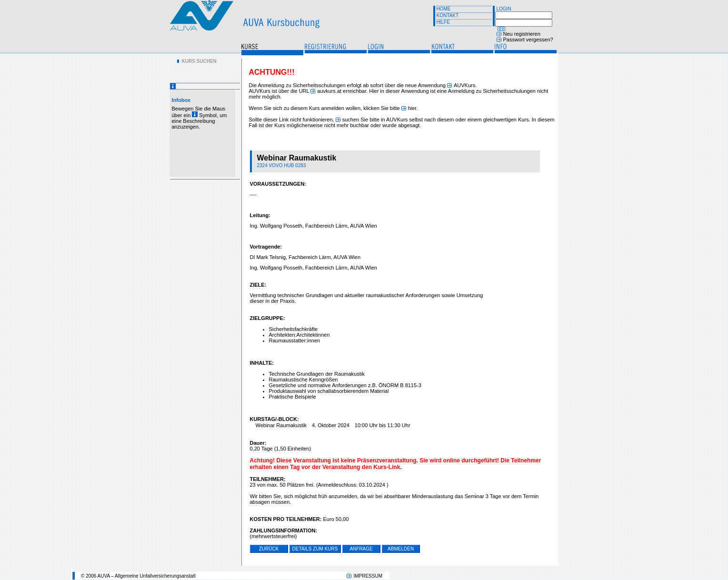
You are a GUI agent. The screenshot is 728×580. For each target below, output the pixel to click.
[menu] (197, 61)
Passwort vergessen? (528, 40)
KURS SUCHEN (199, 61)
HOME (444, 9)
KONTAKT (448, 15)
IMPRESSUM (368, 576)
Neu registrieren (522, 34)
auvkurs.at (329, 91)
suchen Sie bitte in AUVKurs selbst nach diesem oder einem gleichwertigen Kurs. (436, 120)
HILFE (443, 22)
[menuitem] (197, 61)
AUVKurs (464, 85)
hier (412, 108)
